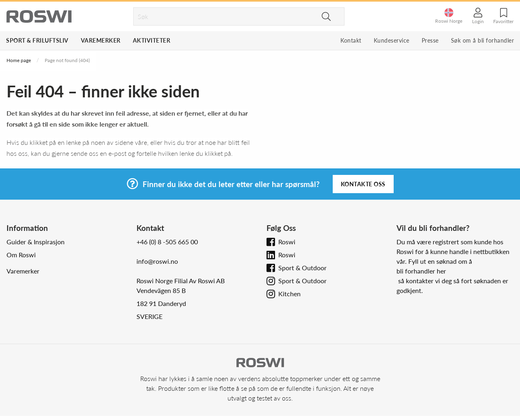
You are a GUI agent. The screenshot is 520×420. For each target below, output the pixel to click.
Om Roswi (21, 255)
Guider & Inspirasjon (36, 242)
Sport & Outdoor (302, 268)
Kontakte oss (363, 184)
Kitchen (289, 294)
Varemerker (101, 40)
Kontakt (351, 40)
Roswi (287, 242)
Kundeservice (392, 40)
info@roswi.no (157, 261)
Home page (19, 60)
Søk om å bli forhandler (483, 40)
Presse (430, 40)
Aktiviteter (152, 40)
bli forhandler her (421, 271)
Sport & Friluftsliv (37, 40)
